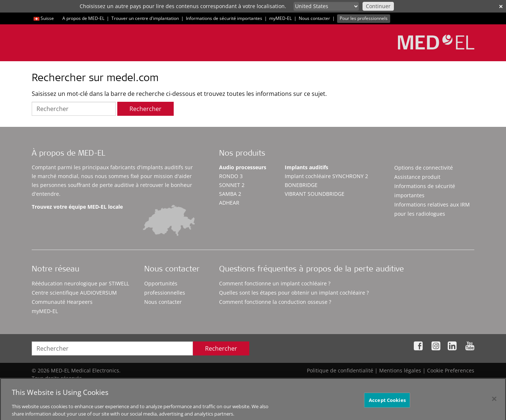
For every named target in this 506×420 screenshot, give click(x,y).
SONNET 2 (232, 185)
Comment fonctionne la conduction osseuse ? (275, 302)
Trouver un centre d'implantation (145, 18)
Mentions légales (400, 370)
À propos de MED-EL (68, 154)
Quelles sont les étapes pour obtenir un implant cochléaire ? (294, 293)
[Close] (494, 402)
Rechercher (145, 109)
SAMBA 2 (230, 194)
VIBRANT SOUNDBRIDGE (315, 194)
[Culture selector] (326, 6)
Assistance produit (417, 177)
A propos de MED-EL (83, 18)
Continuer (378, 6)
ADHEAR (229, 203)
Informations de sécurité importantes (224, 18)
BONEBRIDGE (301, 185)
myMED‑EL (280, 18)
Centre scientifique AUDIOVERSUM (74, 293)
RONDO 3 (231, 176)
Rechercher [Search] (221, 348)
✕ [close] (501, 6)
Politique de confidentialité (340, 370)
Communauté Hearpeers (62, 302)
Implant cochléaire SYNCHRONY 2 (326, 176)
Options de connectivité (424, 168)
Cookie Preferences (451, 370)
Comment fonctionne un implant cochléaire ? (275, 283)
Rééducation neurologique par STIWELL (80, 283)
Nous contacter (314, 18)
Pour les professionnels (364, 18)
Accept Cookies (387, 403)
